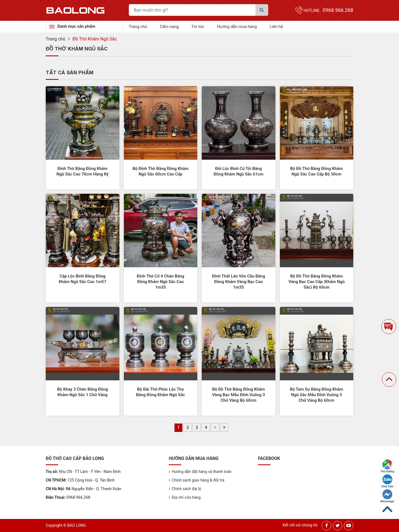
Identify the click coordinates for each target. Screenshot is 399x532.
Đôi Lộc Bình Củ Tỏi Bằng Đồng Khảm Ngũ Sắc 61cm (239, 171)
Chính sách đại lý (186, 489)
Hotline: (328, 11)
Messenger (387, 496)
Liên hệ (276, 27)
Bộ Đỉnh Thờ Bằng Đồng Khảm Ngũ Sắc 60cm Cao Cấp (160, 171)
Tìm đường (387, 466)
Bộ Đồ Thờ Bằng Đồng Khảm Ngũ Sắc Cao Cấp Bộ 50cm (316, 171)
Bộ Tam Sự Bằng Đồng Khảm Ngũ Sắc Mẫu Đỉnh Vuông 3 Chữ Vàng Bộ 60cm (317, 395)
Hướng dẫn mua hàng (237, 27)
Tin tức (198, 27)
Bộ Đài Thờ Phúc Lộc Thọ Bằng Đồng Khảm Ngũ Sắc (160, 392)
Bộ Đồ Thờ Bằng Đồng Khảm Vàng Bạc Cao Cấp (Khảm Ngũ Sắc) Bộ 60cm (317, 282)
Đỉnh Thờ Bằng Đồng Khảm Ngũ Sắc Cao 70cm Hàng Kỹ (83, 171)
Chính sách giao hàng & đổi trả (198, 480)
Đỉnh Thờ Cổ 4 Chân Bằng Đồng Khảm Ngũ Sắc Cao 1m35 (161, 282)
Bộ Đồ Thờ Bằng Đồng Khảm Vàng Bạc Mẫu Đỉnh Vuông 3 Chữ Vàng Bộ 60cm (238, 395)
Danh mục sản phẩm (76, 26)
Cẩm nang (169, 27)
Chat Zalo (387, 481)
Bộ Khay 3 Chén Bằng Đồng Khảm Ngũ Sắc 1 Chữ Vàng (82, 392)
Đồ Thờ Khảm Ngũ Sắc (95, 39)
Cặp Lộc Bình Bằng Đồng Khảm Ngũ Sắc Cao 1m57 (83, 279)
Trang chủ (138, 27)
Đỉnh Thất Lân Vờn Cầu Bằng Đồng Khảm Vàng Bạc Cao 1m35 (238, 282)
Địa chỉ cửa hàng (186, 497)
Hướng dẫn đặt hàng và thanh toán (202, 472)
